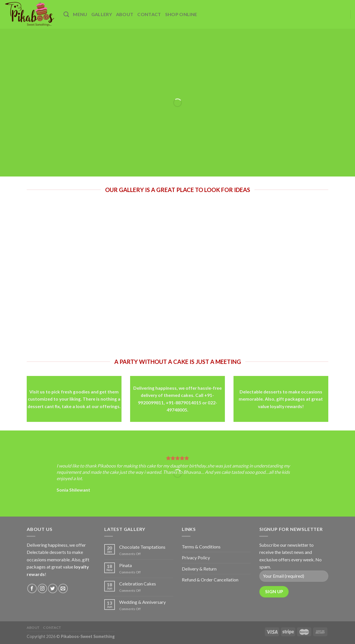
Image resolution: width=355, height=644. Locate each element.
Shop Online (181, 14)
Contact (149, 14)
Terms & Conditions (201, 547)
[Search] (66, 14)
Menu (80, 14)
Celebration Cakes (138, 584)
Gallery (102, 14)
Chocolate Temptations (142, 547)
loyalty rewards (286, 406)
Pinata (126, 565)
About (125, 14)
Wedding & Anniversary (142, 602)
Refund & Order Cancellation (210, 580)
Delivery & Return (199, 569)
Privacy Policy (196, 557)
